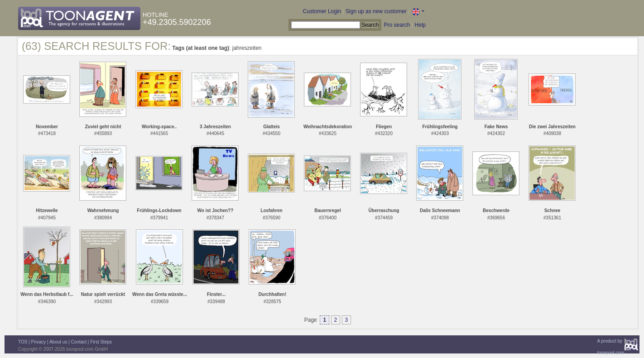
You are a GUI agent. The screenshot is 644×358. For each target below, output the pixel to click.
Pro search (397, 25)
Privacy (39, 342)
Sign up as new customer (376, 11)
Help (420, 25)
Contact (79, 342)
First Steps (101, 342)
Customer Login (322, 11)
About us (58, 342)
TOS (23, 342)
